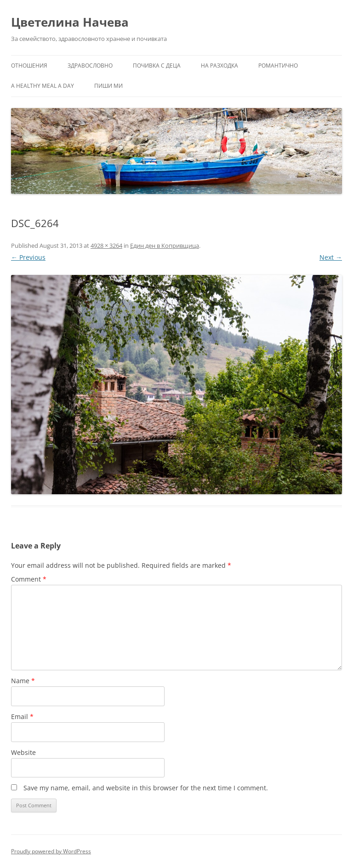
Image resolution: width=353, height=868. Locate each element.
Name (23, 681)
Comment (29, 579)
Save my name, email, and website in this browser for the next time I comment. (146, 788)
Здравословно (90, 66)
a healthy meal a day (43, 86)
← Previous (28, 257)
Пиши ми (108, 86)
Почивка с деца (157, 66)
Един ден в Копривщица (165, 246)
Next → (331, 257)
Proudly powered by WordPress (51, 851)
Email (22, 717)
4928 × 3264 (106, 246)
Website (23, 752)
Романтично (278, 66)
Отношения (29, 66)
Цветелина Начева (70, 22)
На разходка (219, 66)
